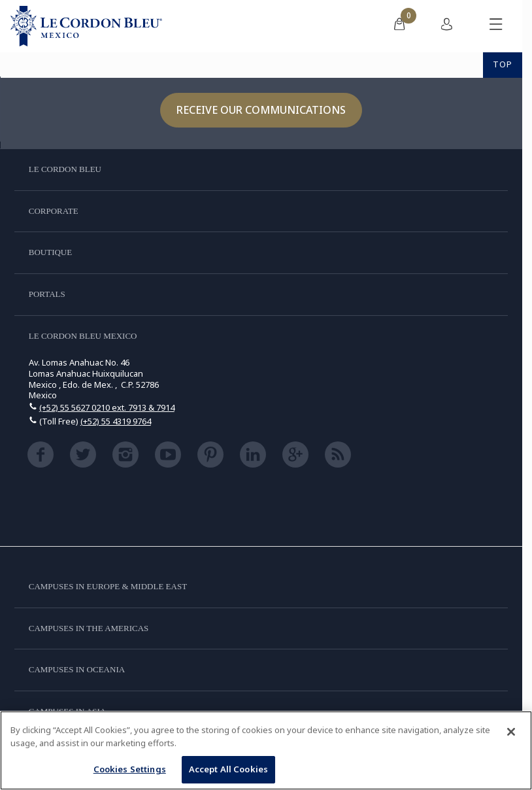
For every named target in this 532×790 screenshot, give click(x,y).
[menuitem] (399, 26)
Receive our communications (261, 110)
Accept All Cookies (228, 769)
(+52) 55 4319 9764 (116, 421)
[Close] (511, 732)
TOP (503, 64)
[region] (266, 750)
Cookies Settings (130, 769)
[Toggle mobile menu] (496, 26)
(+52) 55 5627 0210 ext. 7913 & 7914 (107, 407)
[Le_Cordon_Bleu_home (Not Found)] (86, 26)
